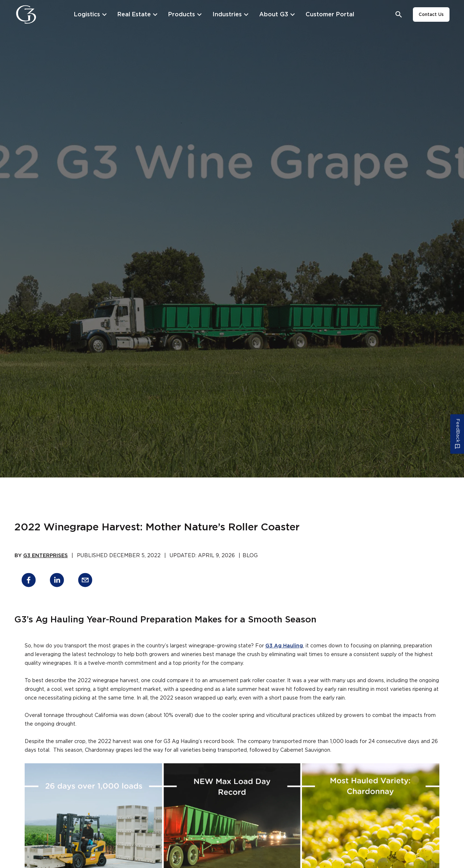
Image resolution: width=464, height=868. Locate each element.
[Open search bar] (399, 15)
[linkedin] (57, 581)
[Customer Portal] (330, 14)
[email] (85, 581)
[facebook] (29, 581)
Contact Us (431, 14)
